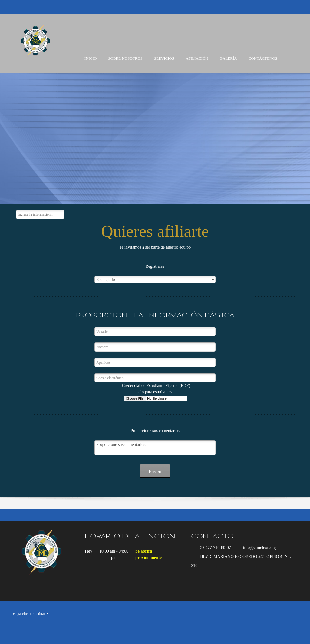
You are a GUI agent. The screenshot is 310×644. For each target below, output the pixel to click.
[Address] (242, 561)
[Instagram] (178, 626)
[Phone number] (213, 548)
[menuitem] (91, 64)
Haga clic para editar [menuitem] (29, 614)
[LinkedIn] (166, 626)
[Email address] (257, 548)
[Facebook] (153, 626)
